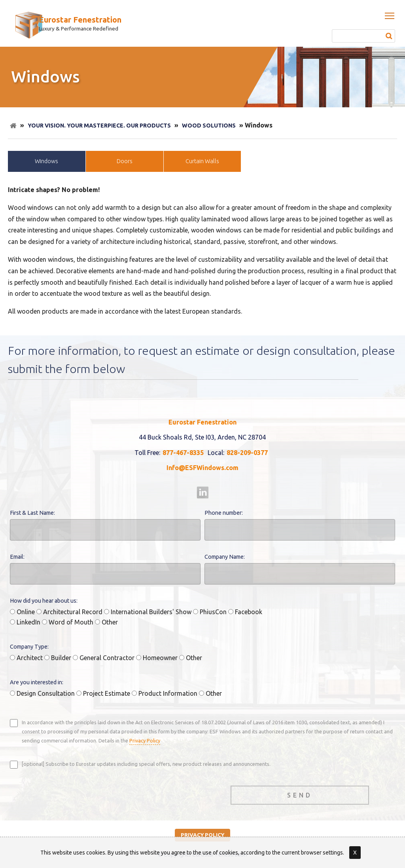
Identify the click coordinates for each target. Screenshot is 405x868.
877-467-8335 (183, 453)
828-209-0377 (247, 453)
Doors (125, 161)
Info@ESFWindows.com (202, 468)
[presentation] (70, 793)
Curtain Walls (202, 161)
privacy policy (202, 835)
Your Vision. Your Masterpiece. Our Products (99, 126)
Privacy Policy (145, 740)
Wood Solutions (209, 126)
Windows (46, 161)
